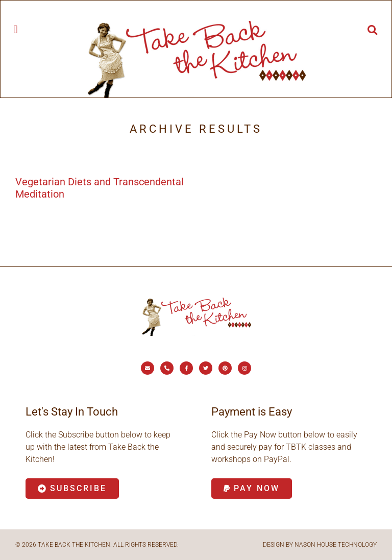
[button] (16, 29)
